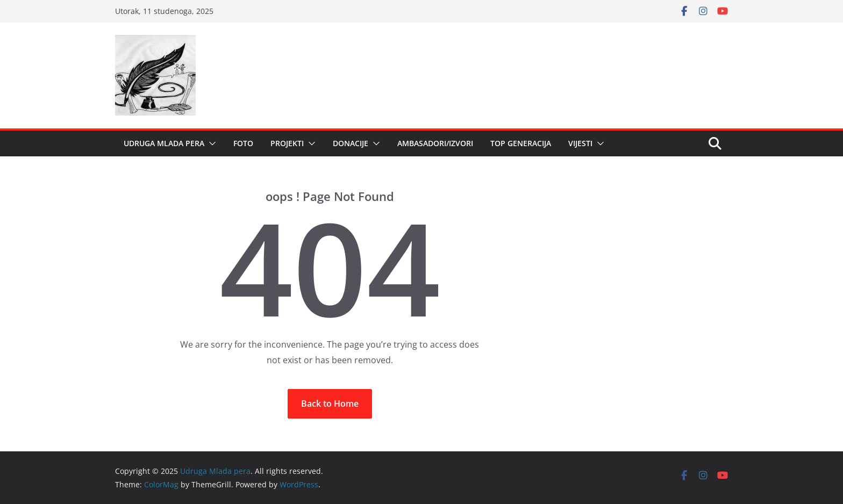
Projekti (287, 143)
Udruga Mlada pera (164, 143)
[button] (210, 143)
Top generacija (521, 143)
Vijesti (580, 143)
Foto (243, 143)
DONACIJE (351, 143)
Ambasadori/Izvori (435, 143)
